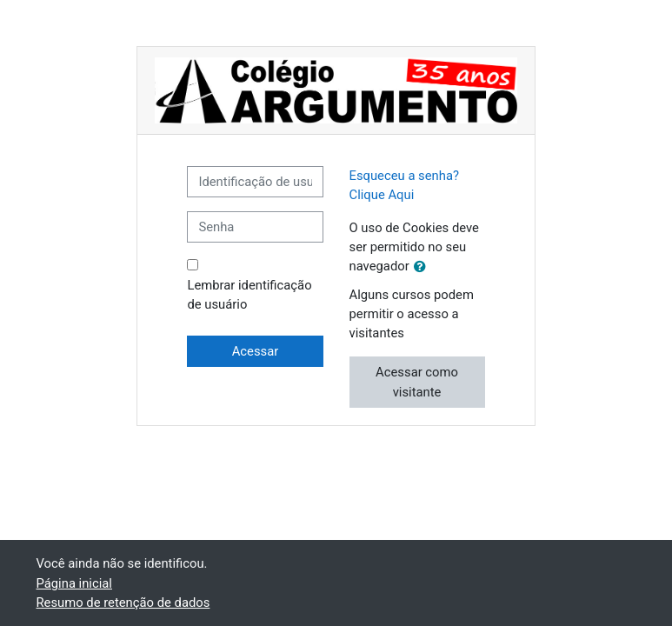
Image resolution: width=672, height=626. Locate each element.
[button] (423, 267)
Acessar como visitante (417, 382)
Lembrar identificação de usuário (249, 295)
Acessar (256, 351)
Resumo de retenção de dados (123, 603)
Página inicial (74, 583)
